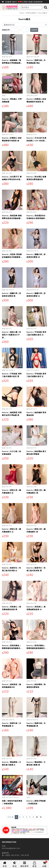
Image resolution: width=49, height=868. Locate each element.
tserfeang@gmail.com (11, 848)
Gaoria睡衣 (43, 13)
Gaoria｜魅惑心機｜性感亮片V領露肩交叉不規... (11, 335)
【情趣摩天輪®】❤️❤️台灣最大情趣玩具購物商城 (23, 2)
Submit (34, 30)
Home (22, 13)
